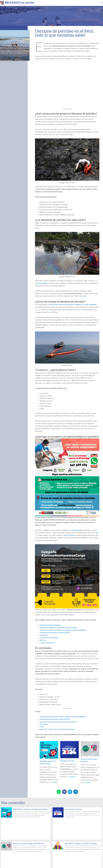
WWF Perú (43, 640)
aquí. (97, 533)
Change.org (75, 530)
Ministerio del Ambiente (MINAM (51, 625)
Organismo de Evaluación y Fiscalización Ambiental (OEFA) (60, 628)
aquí (85, 296)
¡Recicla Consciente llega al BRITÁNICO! (30, 843)
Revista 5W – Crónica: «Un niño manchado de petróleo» (58, 729)
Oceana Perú (44, 635)
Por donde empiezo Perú (48, 643)
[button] (102, 3)
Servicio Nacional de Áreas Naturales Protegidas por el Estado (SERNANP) (65, 630)
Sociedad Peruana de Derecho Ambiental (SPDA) (56, 633)
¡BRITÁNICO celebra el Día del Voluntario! (82, 843)
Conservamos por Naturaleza (50, 638)
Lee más (55, 782)
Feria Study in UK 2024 (68, 761)
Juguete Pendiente (69, 535)
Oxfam (42, 727)
